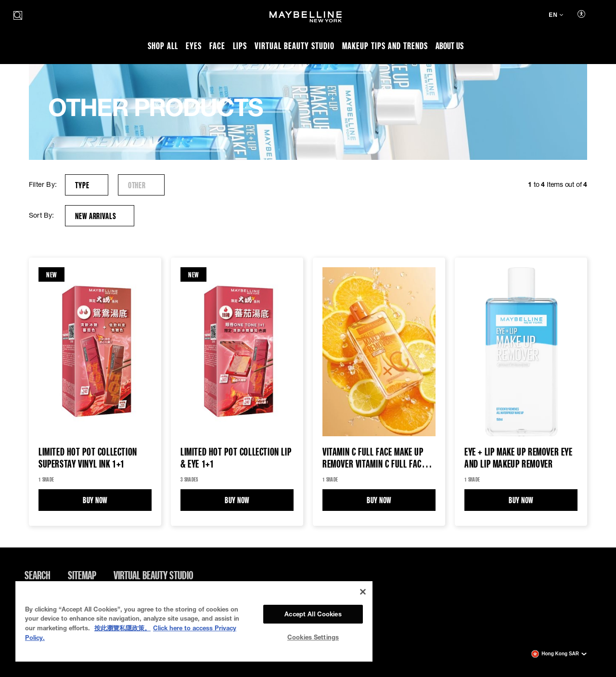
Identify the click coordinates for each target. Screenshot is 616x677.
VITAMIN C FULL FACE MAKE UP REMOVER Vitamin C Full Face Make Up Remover (374, 458)
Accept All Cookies (313, 614)
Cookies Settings (313, 637)
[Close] (363, 592)
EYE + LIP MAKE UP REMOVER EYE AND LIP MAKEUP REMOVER (519, 458)
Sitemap (82, 575)
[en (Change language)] (556, 16)
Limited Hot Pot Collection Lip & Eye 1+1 (236, 458)
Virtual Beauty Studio (154, 575)
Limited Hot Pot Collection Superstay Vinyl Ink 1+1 (88, 458)
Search (38, 575)
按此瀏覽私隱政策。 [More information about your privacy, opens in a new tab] (122, 628)
